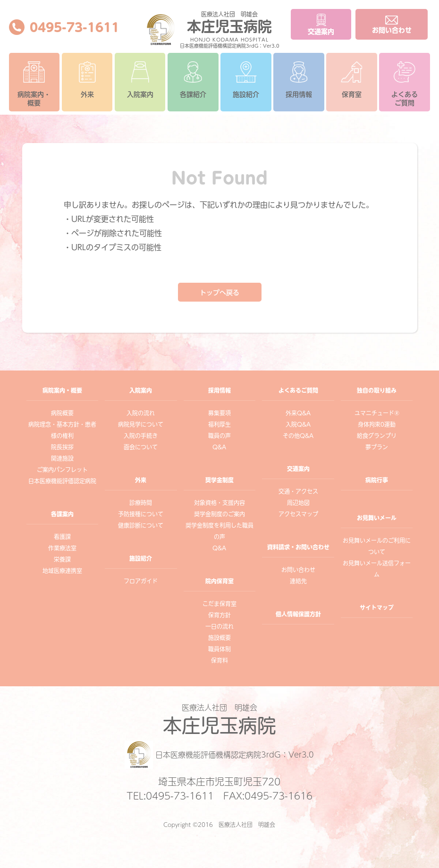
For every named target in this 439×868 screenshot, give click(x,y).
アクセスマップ (298, 514)
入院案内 (140, 80)
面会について (141, 447)
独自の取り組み (377, 390)
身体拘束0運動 (377, 424)
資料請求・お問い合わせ (298, 547)
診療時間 (141, 503)
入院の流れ (141, 413)
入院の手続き (141, 436)
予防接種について (141, 514)
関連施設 (62, 458)
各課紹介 (193, 80)
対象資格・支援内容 (219, 503)
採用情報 (299, 80)
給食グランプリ (377, 436)
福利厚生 (219, 424)
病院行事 (377, 480)
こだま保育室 (219, 604)
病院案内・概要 (34, 84)
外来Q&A (298, 413)
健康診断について (141, 525)
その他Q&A (298, 436)
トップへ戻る (219, 293)
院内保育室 (219, 581)
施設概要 (219, 638)
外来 (87, 80)
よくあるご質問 (405, 84)
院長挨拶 (62, 447)
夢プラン (377, 447)
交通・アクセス (298, 491)
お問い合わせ (298, 570)
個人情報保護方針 (298, 614)
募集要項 (219, 413)
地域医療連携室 (62, 571)
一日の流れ (219, 626)
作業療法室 (62, 548)
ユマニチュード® (377, 413)
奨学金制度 (219, 480)
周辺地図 (298, 503)
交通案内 (298, 469)
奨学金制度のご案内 (219, 514)
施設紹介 (246, 80)
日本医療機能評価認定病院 (62, 481)
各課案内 (62, 514)
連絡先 (298, 581)
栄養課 (62, 559)
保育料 (219, 660)
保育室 (352, 80)
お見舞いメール (377, 518)
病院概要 (62, 413)
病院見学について (141, 424)
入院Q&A (298, 424)
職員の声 (219, 436)
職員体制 (219, 649)
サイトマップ (377, 607)
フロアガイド (141, 581)
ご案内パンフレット (62, 470)
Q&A (219, 447)
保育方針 (219, 615)
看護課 (62, 537)
